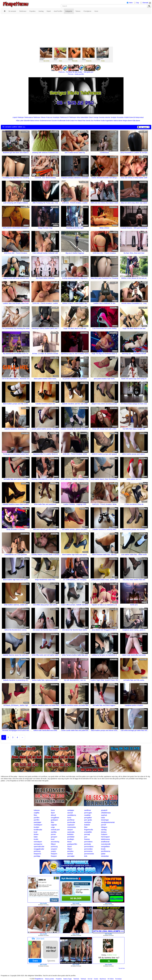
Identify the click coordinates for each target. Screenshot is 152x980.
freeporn (54, 854)
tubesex (37, 810)
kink (86, 856)
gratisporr (54, 820)
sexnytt (70, 813)
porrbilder (71, 837)
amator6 (104, 810)
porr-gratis (88, 820)
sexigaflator (105, 847)
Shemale (145, 3)
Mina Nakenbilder (83, 117)
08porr (70, 849)
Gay (138, 3)
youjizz (53, 851)
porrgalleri (88, 818)
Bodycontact (140, 117)
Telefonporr (73, 117)
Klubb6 (127, 117)
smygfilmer (55, 818)
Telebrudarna (29, 117)
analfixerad (105, 842)
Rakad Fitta (81, 121)
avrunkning (55, 842)
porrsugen (88, 813)
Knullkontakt (61, 121)
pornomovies (89, 854)
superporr (71, 825)
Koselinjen (56, 117)
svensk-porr (55, 830)
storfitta (54, 832)
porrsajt (87, 834)
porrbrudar (71, 822)
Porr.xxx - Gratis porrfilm (76, 74)
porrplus (70, 851)
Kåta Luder (20, 121)
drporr (70, 847)
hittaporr (104, 827)
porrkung (54, 847)
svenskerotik (106, 844)
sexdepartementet (108, 822)
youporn (54, 849)
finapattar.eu (39, 979)
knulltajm (71, 839)
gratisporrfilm (72, 844)
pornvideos (88, 842)
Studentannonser (46, 121)
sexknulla (71, 832)
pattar (103, 854)
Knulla (103, 121)
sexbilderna (72, 815)
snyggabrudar (39, 849)
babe (36, 837)
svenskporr (38, 842)
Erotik (68, 121)
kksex (70, 842)
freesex (87, 839)
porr (86, 837)
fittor (35, 815)
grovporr (54, 837)
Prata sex (49, 117)
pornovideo (88, 849)
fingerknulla (89, 830)
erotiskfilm (88, 832)
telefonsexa (105, 839)
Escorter (54, 121)
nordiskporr (38, 825)
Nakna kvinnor (35, 121)
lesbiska (70, 834)
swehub (104, 815)
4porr (53, 813)
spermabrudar (39, 847)
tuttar (103, 818)
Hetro (131, 3)
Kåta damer (136, 121)
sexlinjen (88, 822)
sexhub (70, 854)
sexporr (70, 830)
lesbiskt (87, 825)
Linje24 (15, 117)
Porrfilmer (97, 121)
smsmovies (72, 827)
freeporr (54, 856)
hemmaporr (105, 837)
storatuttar (105, 856)
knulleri (36, 827)
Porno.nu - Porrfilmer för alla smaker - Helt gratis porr (76, 72)
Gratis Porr (74, 121)
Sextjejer (114, 117)
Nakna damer (118, 121)
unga (53, 827)
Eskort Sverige (94, 117)
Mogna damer (128, 121)
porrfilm (37, 818)
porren (53, 834)
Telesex (43, 117)
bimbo (36, 834)
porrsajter (71, 856)
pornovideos (89, 847)
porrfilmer (71, 820)
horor (53, 810)
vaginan (54, 825)
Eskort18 (132, 117)
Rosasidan (120, 117)
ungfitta (37, 813)
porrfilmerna (106, 851)
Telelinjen (21, 117)
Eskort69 (27, 121)
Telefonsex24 (64, 117)
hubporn (104, 834)
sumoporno (38, 844)
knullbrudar (38, 830)
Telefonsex (37, 117)
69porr (53, 844)
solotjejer (71, 810)
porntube (88, 844)
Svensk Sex (90, 121)
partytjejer (37, 822)
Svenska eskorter (105, 117)
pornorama (88, 851)
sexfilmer (88, 810)
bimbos (104, 832)
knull (36, 832)
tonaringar (105, 820)
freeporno (37, 854)
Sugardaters (109, 121)
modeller (87, 815)
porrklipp (37, 856)
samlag (104, 830)
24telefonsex (106, 813)
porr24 (104, 825)
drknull (53, 815)
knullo (36, 839)
